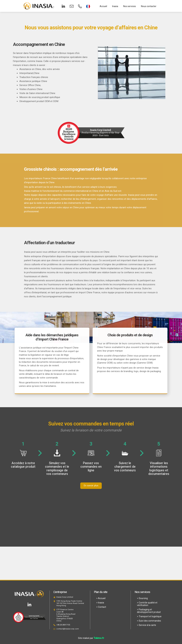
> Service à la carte (147, 625)
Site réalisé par (91, 638)
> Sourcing (142, 598)
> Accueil (101, 598)
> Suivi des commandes (149, 621)
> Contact (101, 607)
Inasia (115, 6)
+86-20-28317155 (63, 625)
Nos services (130, 6)
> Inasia (100, 603)
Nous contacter (149, 6)
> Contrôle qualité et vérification (147, 604)
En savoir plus (91, 489)
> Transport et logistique (149, 616)
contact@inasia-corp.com (68, 629)
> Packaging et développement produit (149, 611)
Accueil (103, 6)
